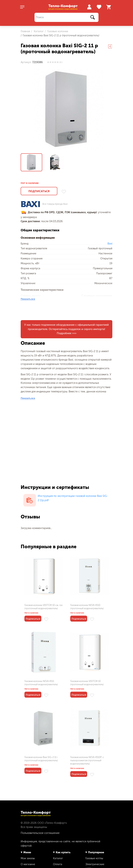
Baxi (110, 244)
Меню (27, 852)
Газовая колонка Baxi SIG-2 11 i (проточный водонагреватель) (41, 759)
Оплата (58, 864)
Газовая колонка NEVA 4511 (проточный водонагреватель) (41, 683)
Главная (25, 31)
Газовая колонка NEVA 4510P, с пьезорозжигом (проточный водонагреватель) (87, 760)
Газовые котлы (94, 858)
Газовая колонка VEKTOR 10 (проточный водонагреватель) (87, 683)
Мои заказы (28, 858)
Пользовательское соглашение (40, 833)
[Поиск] (66, 17)
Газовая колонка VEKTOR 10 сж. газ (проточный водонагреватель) (43, 607)
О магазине (28, 864)
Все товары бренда (55, 204)
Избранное (99, 7)
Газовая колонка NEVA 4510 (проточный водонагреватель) (87, 607)
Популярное (96, 852)
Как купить (63, 852)
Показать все (28, 299)
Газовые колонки (57, 31)
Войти (89, 7)
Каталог (38, 31)
